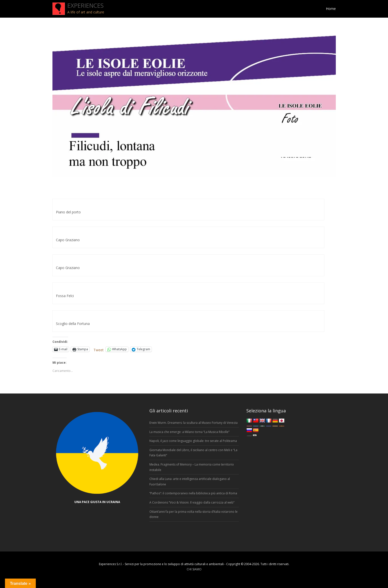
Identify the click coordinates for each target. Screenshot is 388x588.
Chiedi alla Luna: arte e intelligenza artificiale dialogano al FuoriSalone (190, 482)
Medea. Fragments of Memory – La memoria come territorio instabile (192, 467)
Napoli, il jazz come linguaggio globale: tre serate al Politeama (193, 441)
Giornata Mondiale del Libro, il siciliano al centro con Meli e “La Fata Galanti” (193, 453)
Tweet (99, 349)
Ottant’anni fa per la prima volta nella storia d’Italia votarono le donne (194, 514)
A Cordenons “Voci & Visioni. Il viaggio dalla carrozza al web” (192, 502)
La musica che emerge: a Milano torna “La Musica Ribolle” (189, 432)
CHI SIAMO (194, 569)
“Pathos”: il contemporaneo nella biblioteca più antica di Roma (193, 493)
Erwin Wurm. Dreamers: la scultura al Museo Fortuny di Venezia (194, 423)
